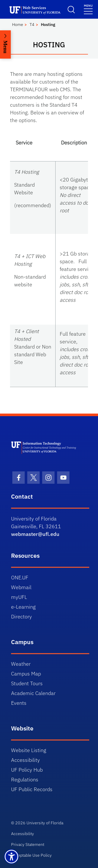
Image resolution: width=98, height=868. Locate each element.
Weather (21, 664)
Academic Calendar (33, 693)
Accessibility (25, 760)
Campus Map (26, 674)
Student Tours (27, 683)
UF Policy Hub (27, 770)
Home (18, 24)
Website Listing (29, 750)
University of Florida (45, 823)
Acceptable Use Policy (31, 855)
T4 (32, 24)
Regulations (25, 779)
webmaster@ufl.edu (35, 534)
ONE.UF (20, 577)
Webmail (21, 587)
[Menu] (88, 9)
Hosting (48, 24)
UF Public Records (32, 789)
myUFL (19, 597)
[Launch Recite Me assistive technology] (11, 857)
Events (19, 703)
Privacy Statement (28, 844)
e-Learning (23, 607)
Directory (21, 616)
